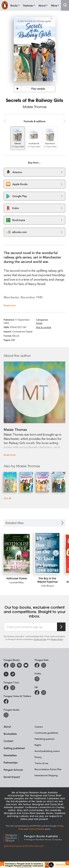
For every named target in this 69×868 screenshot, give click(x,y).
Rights (38, 745)
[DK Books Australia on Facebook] (37, 693)
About (7, 727)
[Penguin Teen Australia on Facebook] (6, 688)
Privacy (38, 757)
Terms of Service (36, 829)
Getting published (14, 748)
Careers (39, 727)
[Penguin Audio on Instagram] (6, 715)
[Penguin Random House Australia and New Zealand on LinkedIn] (6, 674)
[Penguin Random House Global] (14, 837)
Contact (8, 741)
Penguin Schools (13, 770)
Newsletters (10, 755)
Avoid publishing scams (47, 751)
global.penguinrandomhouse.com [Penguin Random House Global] (24, 846)
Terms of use (41, 763)
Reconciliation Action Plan (48, 769)
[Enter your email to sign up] (31, 627)
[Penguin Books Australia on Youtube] (26, 665)
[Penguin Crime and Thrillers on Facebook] (6, 701)
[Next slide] (62, 523)
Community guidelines (46, 733)
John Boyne (47, 586)
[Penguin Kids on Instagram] (44, 665)
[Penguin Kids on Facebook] (37, 665)
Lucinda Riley (17, 582)
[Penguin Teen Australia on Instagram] (13, 688)
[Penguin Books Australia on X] (19, 665)
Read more (10, 305)
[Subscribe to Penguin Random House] (61, 627)
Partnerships (11, 762)
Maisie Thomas (35, 107)
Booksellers (10, 734)
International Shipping (46, 775)
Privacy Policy (57, 639)
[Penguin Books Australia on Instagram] (13, 665)
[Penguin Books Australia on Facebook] (6, 665)
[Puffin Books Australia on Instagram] (37, 679)
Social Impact (12, 777)
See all (7, 498)
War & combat (44, 327)
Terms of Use (40, 639)
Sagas (39, 323)
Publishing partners (45, 739)
